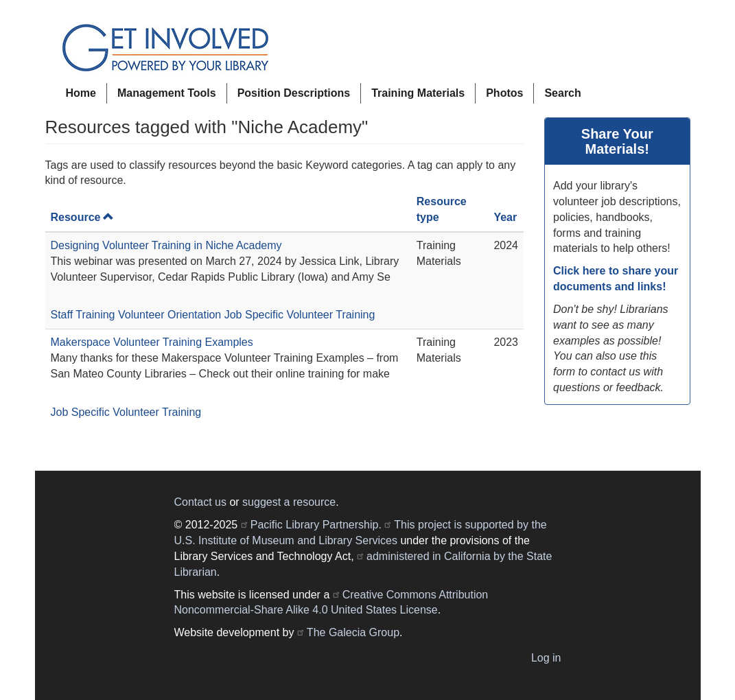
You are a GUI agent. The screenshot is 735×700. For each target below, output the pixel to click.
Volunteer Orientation (170, 315)
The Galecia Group (353, 632)
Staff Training (83, 315)
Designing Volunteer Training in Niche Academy (166, 245)
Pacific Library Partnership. (316, 525)
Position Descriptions (294, 93)
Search (562, 93)
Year (505, 217)
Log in (546, 658)
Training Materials (418, 93)
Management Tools (167, 93)
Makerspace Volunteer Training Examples (152, 342)
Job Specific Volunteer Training (300, 315)
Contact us (200, 502)
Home (81, 93)
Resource (83, 217)
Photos (504, 93)
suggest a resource (289, 502)
